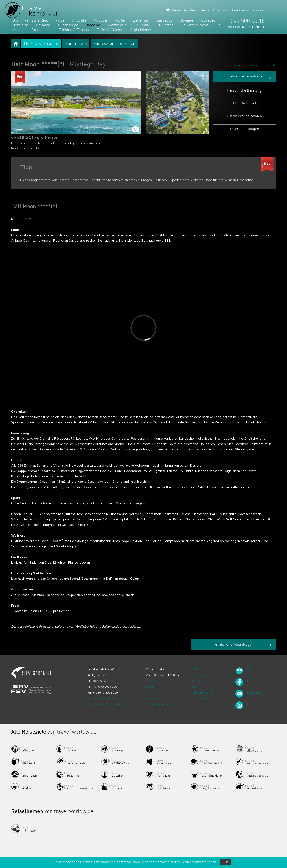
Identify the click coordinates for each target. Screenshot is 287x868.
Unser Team (154, 698)
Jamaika (93, 25)
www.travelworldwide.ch (104, 704)
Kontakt (259, 11)
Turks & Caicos (109, 30)
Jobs (194, 687)
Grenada (43, 25)
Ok (226, 862)
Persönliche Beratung (244, 91)
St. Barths (165, 25)
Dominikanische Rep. (30, 21)
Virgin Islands (141, 30)
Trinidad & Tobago (74, 30)
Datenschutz (199, 675)
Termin (150, 687)
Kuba (60, 21)
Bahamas (141, 21)
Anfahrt (151, 693)
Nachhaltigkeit (200, 698)
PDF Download (245, 104)
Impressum (198, 681)
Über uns (220, 11)
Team (204, 11)
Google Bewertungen (160, 704)
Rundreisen (76, 44)
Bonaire (187, 21)
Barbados (164, 21)
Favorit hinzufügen (245, 129)
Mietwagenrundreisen (114, 44)
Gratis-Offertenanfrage (249, 77)
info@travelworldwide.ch (104, 698)
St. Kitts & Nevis (195, 25)
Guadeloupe (68, 25)
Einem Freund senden (245, 116)
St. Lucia (142, 25)
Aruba (120, 21)
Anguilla (79, 21)
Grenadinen (41, 30)
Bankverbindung (201, 693)
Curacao (208, 21)
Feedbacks (240, 11)
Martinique (117, 25)
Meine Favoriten (184, 11)
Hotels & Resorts (41, 44)
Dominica (20, 25)
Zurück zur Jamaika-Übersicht (254, 65)
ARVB (194, 669)
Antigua (100, 21)
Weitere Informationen (199, 862)
